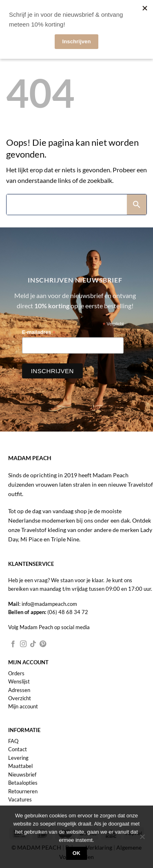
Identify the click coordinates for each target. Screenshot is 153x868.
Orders (16, 673)
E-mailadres (39, 333)
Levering (18, 758)
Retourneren (23, 791)
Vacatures (20, 799)
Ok (77, 853)
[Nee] (142, 839)
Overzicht (20, 698)
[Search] (67, 205)
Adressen (19, 690)
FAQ (13, 741)
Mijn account (23, 706)
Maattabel (20, 766)
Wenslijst (19, 681)
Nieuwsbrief (22, 775)
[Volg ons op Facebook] (13, 644)
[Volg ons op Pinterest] (43, 644)
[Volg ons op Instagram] (23, 644)
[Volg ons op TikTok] (33, 644)
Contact (18, 749)
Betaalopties (23, 783)
